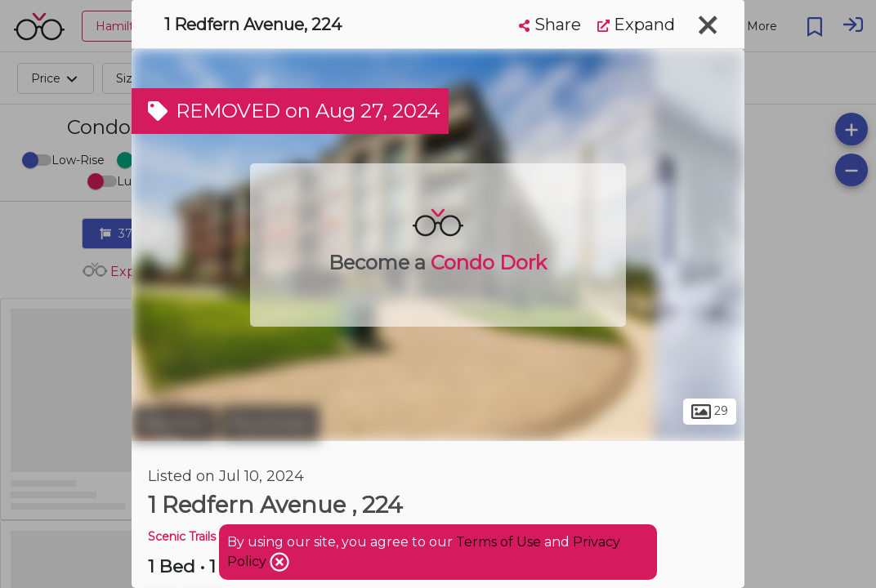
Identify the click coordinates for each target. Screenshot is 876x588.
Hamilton (174, 423)
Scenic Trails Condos (205, 537)
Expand (636, 24)
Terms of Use (498, 542)
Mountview (270, 423)
